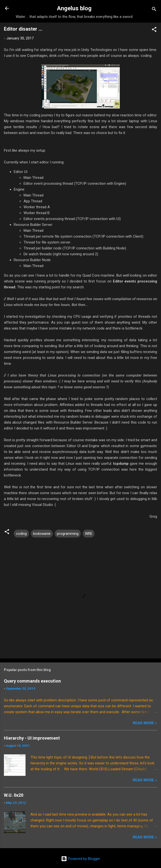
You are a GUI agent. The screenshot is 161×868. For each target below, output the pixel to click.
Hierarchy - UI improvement (32, 738)
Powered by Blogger (81, 859)
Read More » (145, 723)
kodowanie (42, 534)
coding (21, 534)
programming (68, 534)
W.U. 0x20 (14, 795)
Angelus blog (74, 8)
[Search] (154, 10)
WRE (89, 534)
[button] (154, 30)
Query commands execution (32, 681)
